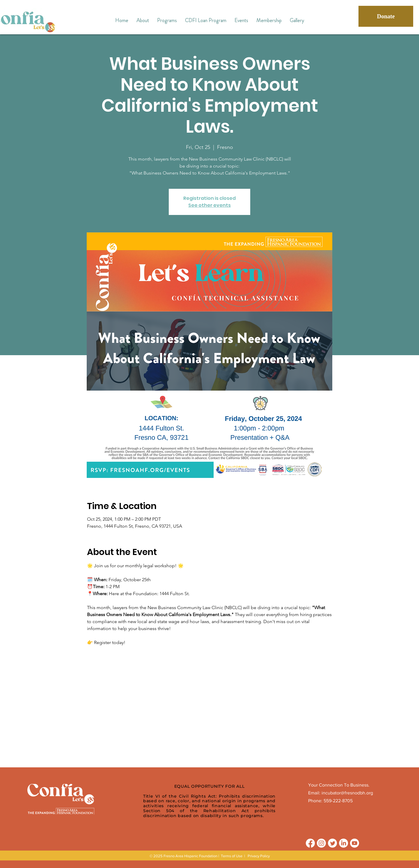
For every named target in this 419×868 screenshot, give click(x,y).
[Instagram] (321, 843)
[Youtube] (355, 843)
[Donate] (386, 16)
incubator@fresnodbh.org (347, 793)
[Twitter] (332, 843)
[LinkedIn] (343, 843)
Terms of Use (232, 856)
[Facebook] (310, 843)
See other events (210, 205)
